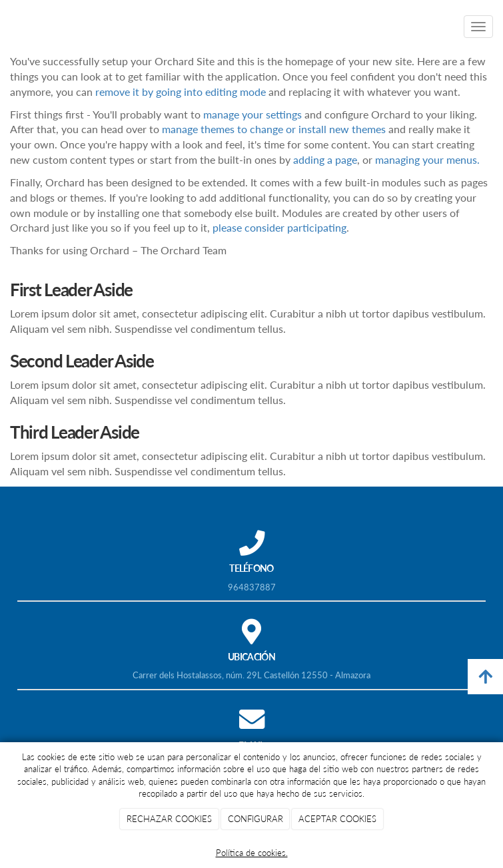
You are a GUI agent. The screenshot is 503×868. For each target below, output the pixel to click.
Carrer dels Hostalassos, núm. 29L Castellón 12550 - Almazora (251, 675)
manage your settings (252, 114)
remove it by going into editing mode (181, 92)
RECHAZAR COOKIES (169, 819)
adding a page (325, 159)
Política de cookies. (252, 853)
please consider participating (279, 227)
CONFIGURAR (255, 819)
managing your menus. (427, 159)
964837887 (252, 587)
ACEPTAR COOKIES (337, 819)
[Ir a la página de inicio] (7, 27)
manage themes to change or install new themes (274, 129)
